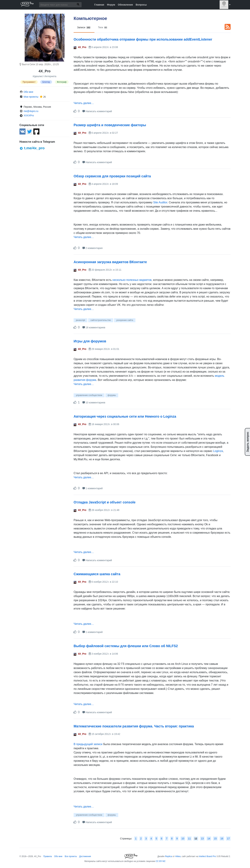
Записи (84, 27)
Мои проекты (31, 97)
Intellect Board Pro (207, 856)
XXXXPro (29, 115)
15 (215, 839)
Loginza (218, 451)
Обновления (125, 5)
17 (228, 839)
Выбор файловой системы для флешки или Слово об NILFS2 (126, 646)
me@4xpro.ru (31, 111)
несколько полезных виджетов (132, 280)
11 (189, 839)
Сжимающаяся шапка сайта (97, 574)
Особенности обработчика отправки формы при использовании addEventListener (143, 39)
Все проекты (71, 856)
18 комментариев (94, 327)
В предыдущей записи (88, 744)
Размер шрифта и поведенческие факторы (110, 125)
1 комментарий (93, 488)
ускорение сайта (125, 320)
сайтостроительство (101, 320)
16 (222, 839)
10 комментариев (94, 403)
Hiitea (178, 856)
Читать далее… (84, 103)
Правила (48, 856)
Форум (111, 5)
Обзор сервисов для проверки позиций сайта (112, 176)
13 (202, 839)
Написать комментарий (97, 111)
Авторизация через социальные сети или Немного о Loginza (125, 416)
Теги (103, 27)
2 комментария (93, 248)
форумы (112, 395)
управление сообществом (89, 395)
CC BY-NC (161, 861)
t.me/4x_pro (32, 148)
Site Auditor (160, 202)
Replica (169, 856)
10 (183, 839)
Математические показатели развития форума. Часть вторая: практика (134, 726)
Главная (99, 5)
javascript (80, 320)
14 (209, 839)
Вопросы (141, 5)
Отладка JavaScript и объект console (105, 502)
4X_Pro (82, 47)
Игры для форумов (90, 341)
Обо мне (28, 92)
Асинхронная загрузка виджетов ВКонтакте (110, 262)
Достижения (85, 856)
